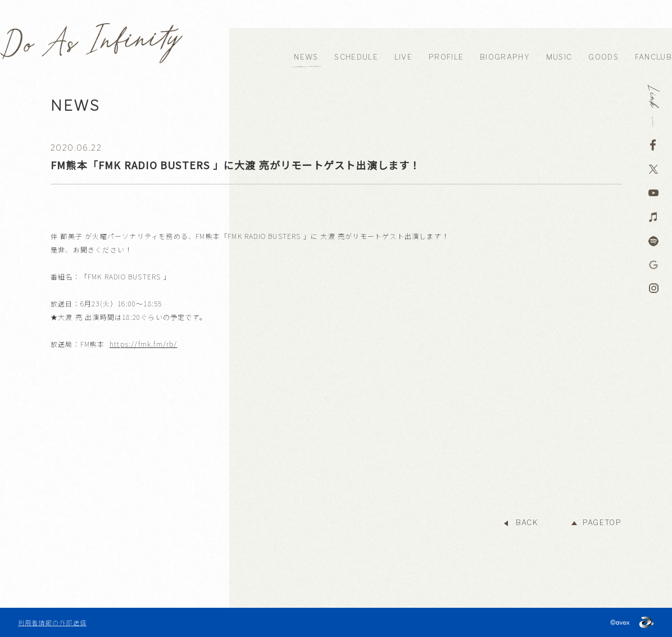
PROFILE (446, 57)
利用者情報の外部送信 (52, 622)
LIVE (403, 57)
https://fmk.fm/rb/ (144, 344)
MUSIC (559, 57)
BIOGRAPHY (505, 57)
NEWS (306, 57)
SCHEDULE (356, 57)
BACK (527, 523)
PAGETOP (602, 523)
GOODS (603, 57)
